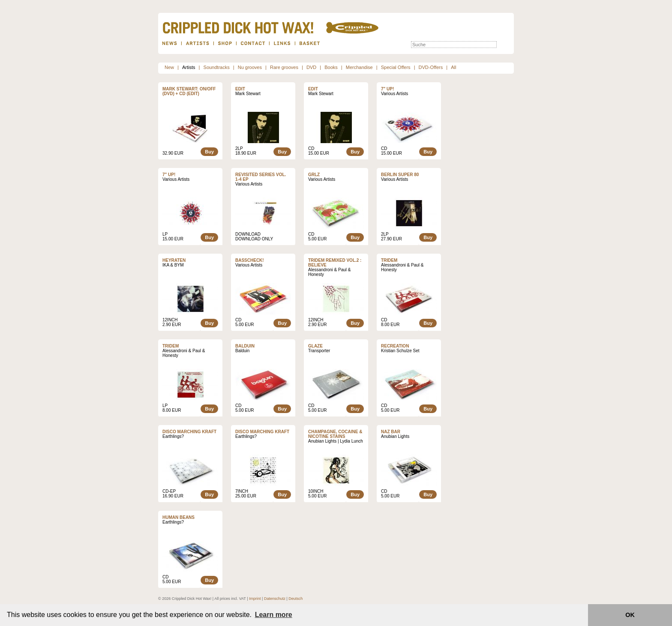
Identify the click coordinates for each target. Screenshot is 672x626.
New (169, 67)
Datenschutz (275, 599)
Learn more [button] (274, 615)
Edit (240, 89)
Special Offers (396, 67)
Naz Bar (391, 432)
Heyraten (174, 260)
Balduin (245, 346)
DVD (311, 67)
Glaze (315, 346)
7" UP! (387, 89)
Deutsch (295, 599)
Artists (189, 67)
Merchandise (359, 67)
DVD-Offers (431, 67)
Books (331, 67)
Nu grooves (250, 67)
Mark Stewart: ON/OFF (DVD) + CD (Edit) (189, 91)
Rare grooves (284, 67)
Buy (209, 152)
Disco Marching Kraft (189, 432)
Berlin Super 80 (400, 175)
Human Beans (178, 517)
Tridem (389, 260)
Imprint (255, 599)
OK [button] (630, 615)
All (453, 67)
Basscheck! (250, 260)
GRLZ (314, 175)
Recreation (395, 346)
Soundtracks (217, 67)
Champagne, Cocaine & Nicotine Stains (335, 434)
